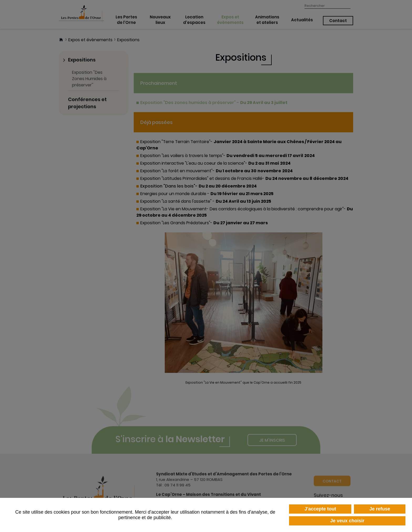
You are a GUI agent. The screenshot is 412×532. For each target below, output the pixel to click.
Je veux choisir (347, 521)
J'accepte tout (320, 509)
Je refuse (380, 509)
